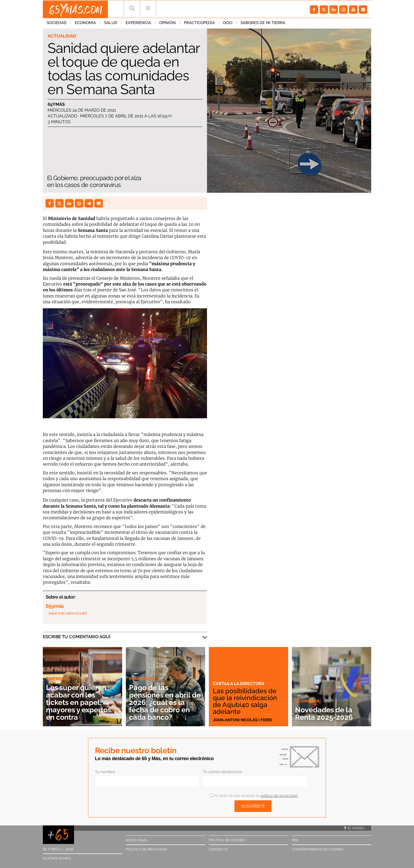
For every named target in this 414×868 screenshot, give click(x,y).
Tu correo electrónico (222, 772)
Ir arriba (354, 828)
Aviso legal (137, 840)
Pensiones (142, 679)
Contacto (218, 849)
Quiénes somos (57, 858)
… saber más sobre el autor (66, 613)
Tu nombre (105, 772)
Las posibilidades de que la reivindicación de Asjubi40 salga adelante (246, 701)
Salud (111, 24)
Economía (85, 24)
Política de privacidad (146, 849)
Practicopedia (199, 24)
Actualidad (62, 36)
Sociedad (57, 24)
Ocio (228, 24)
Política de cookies (227, 840)
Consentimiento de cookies (318, 849)
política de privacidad (279, 796)
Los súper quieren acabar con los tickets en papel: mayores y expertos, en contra (81, 702)
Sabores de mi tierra (263, 24)
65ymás (56, 104)
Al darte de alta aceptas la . (254, 796)
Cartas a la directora (240, 683)
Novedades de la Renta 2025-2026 (325, 713)
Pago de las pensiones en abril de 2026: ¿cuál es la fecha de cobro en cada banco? (164, 702)
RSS (295, 840)
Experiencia (138, 24)
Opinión (167, 24)
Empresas (58, 679)
